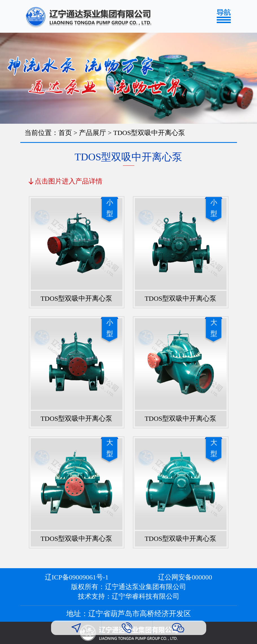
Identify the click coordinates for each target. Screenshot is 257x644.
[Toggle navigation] (226, 16)
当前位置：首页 (48, 133)
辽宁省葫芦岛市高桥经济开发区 (140, 614)
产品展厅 (93, 133)
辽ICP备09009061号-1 (77, 577)
